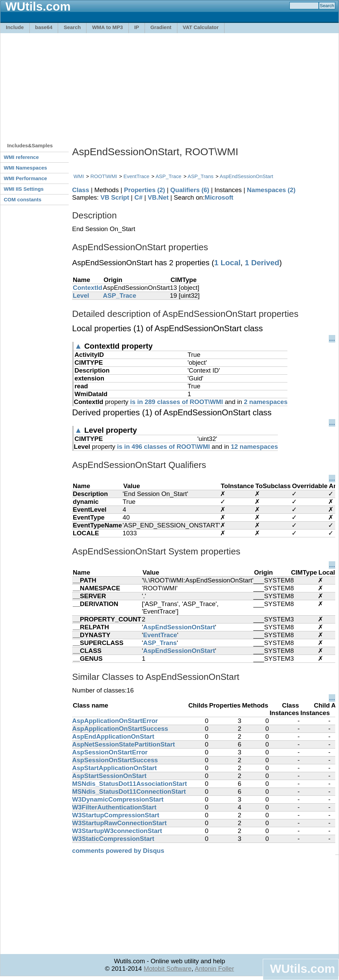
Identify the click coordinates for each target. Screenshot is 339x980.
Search (72, 27)
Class (81, 190)
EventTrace (136, 176)
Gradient (161, 27)
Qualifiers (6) (190, 190)
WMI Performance (25, 178)
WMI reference (21, 157)
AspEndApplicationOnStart (113, 736)
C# (138, 197)
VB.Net (158, 197)
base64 (44, 27)
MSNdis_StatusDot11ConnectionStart (129, 791)
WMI (79, 176)
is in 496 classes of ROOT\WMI (164, 447)
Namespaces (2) (271, 190)
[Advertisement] (97, 84)
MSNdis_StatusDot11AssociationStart (130, 784)
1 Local (227, 263)
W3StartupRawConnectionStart (119, 823)
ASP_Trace (168, 176)
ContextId (87, 288)
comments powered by (118, 851)
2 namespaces (266, 402)
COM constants (23, 199)
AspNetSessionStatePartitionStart (124, 744)
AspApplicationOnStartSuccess (120, 729)
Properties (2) (145, 190)
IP (137, 27)
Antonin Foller (214, 969)
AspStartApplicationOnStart (114, 768)
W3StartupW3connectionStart (117, 831)
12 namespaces (254, 447)
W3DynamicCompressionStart (118, 799)
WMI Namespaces (25, 168)
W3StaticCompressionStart (113, 839)
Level (81, 296)
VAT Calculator (201, 27)
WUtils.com (302, 969)
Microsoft (219, 197)
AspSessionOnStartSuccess (115, 760)
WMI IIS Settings (24, 189)
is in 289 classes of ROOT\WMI (177, 402)
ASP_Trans (201, 176)
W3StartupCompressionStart (116, 815)
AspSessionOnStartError (110, 752)
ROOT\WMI (104, 176)
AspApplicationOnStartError (115, 721)
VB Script (115, 197)
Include (15, 27)
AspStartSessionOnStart (109, 776)
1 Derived (262, 263)
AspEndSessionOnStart (247, 176)
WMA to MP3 (107, 27)
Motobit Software (167, 969)
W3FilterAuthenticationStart (114, 807)
